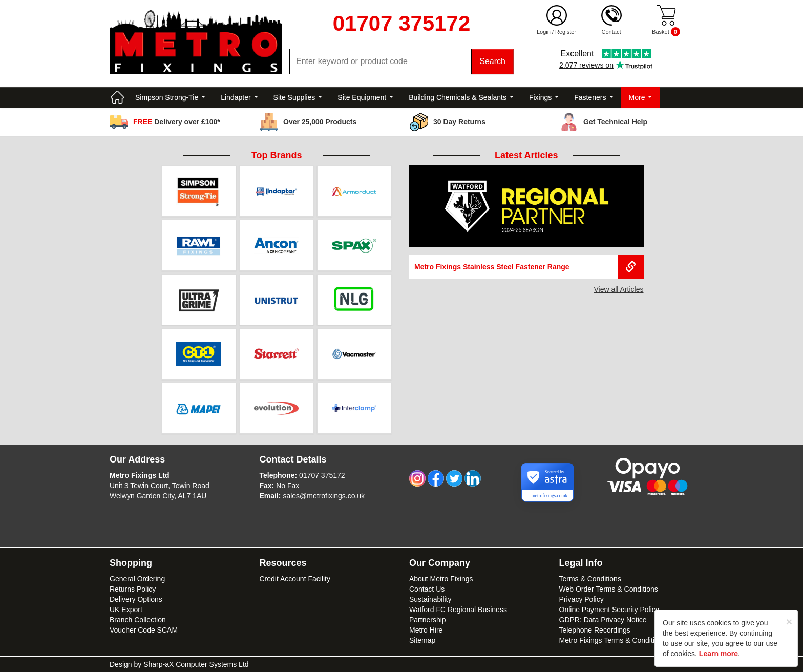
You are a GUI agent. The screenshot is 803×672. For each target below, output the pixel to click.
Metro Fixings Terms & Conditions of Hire (624, 640)
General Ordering (137, 579)
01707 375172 (322, 475)
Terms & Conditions (590, 579)
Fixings (544, 97)
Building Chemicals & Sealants (461, 97)
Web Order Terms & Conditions (609, 589)
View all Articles (618, 289)
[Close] (789, 622)
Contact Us (427, 589)
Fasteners (594, 97)
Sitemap (422, 640)
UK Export (126, 610)
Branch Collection (138, 620)
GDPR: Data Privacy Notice (603, 620)
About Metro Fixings (441, 579)
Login (544, 32)
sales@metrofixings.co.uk (324, 496)
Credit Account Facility (295, 579)
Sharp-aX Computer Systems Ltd (196, 664)
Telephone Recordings (595, 630)
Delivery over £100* (177, 122)
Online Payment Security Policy (609, 610)
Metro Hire (426, 630)
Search (492, 61)
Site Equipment (365, 97)
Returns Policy (133, 589)
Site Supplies (298, 97)
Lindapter (239, 97)
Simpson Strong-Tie (170, 97)
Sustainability (430, 599)
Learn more (719, 654)
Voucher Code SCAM (144, 630)
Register (566, 32)
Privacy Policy (582, 599)
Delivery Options (136, 599)
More (641, 97)
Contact (611, 32)
